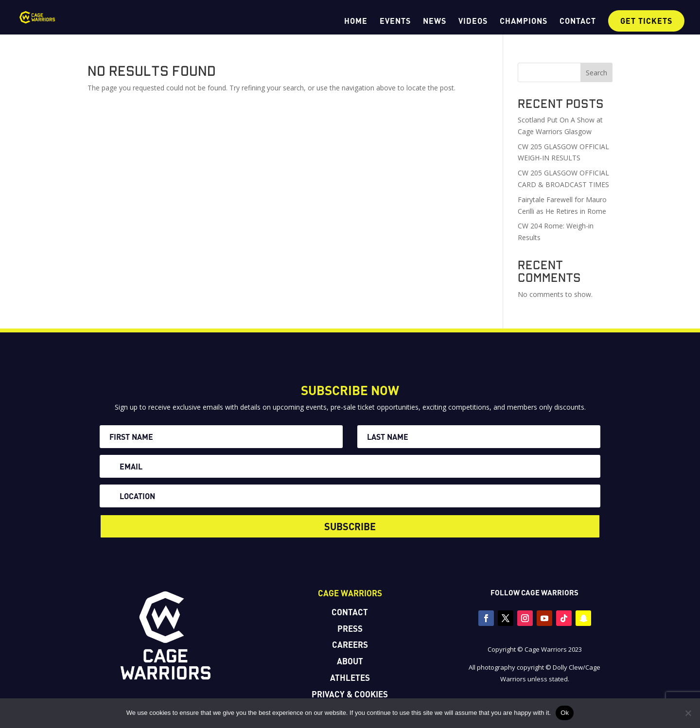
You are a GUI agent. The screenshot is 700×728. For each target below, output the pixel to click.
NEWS (435, 21)
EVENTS (395, 21)
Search (596, 73)
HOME (356, 21)
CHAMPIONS (524, 21)
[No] (688, 713)
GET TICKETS (646, 21)
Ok (565, 713)
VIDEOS (473, 21)
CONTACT (578, 21)
